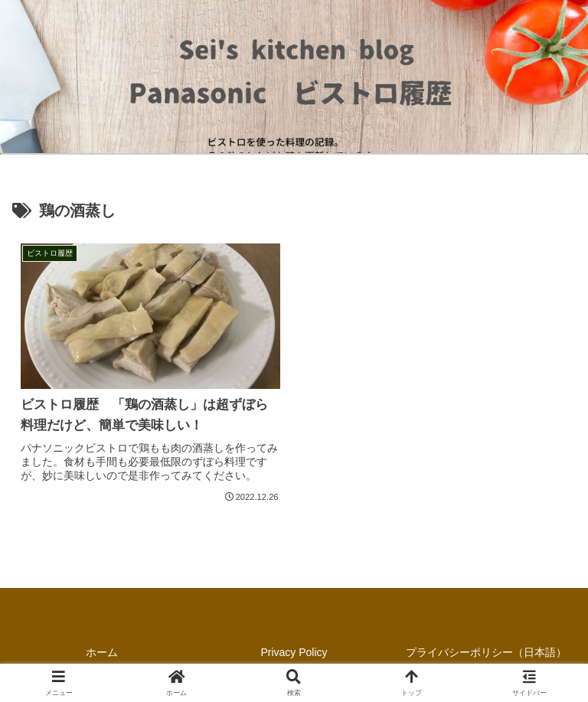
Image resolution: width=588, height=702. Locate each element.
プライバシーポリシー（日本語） (486, 652)
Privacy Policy (294, 652)
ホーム (102, 652)
